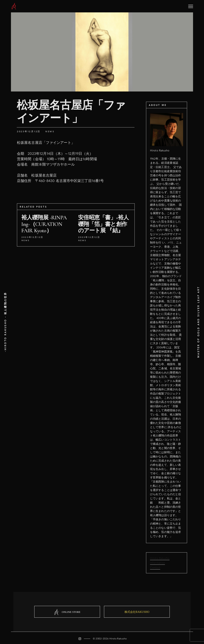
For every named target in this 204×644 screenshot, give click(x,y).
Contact (155, 567)
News (50, 131)
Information (157, 563)
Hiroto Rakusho (160, 558)
